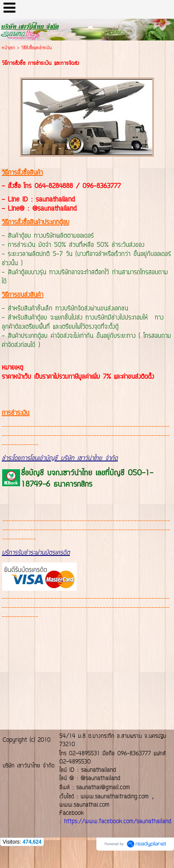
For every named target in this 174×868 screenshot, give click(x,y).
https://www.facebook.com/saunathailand (118, 822)
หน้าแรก (8, 48)
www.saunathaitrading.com (115, 797)
